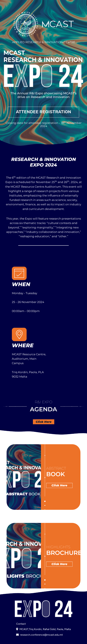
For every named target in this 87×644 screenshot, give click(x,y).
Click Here (44, 422)
